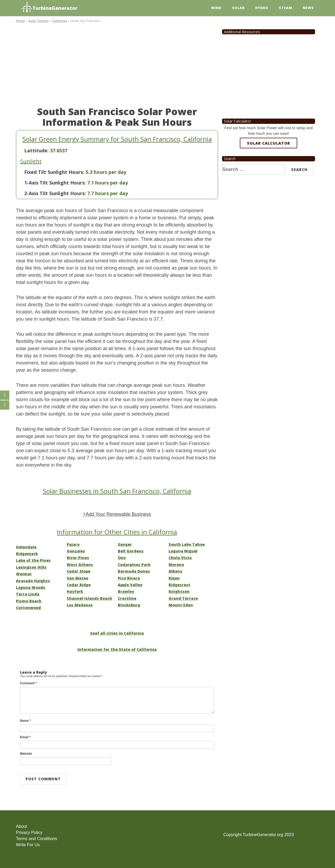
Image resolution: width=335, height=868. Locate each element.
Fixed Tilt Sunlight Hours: (54, 172)
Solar (238, 8)
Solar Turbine (39, 21)
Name (25, 721)
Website (26, 754)
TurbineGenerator (49, 7)
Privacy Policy (29, 833)
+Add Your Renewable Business (117, 514)
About (22, 826)
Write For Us (28, 845)
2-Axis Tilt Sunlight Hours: (55, 193)
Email (25, 737)
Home (20, 21)
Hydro (262, 8)
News (308, 8)
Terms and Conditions (37, 839)
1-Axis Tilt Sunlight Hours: (55, 183)
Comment (28, 683)
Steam (286, 8)
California (59, 21)
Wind (216, 8)
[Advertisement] (117, 64)
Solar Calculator (269, 143)
